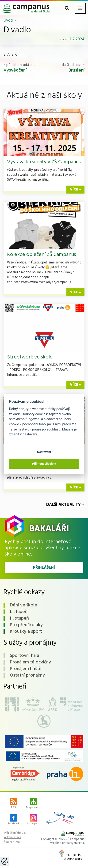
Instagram (34, 820)
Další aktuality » (65, 505)
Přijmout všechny (44, 464)
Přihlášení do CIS (15, 833)
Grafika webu (71, 856)
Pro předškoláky (26, 625)
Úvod (8, 21)
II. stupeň (19, 618)
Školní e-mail (13, 842)
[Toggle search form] (67, 8)
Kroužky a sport (26, 632)
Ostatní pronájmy (27, 675)
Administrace (13, 838)
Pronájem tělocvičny (30, 662)
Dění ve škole (23, 605)
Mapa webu (34, 804)
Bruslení (77, 70)
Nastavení (44, 452)
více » (75, 190)
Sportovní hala (25, 656)
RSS (13, 804)
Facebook (13, 820)
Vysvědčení (15, 70)
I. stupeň (19, 612)
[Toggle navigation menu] (80, 8)
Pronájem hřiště (26, 669)
